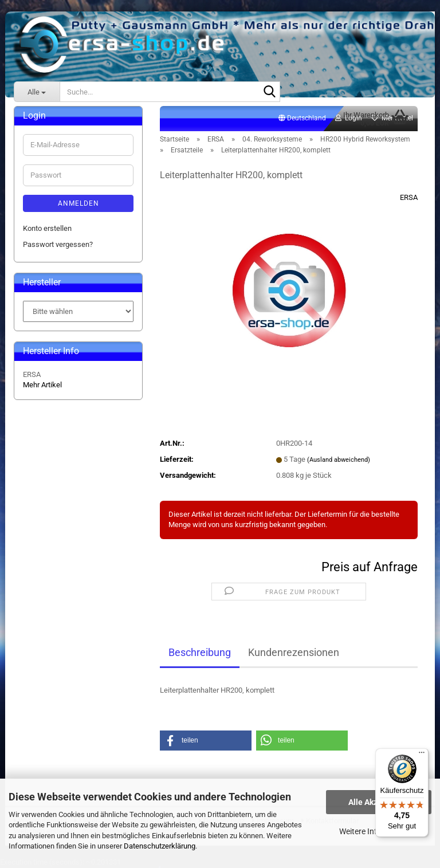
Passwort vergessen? (58, 244)
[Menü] (422, 755)
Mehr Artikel (42, 385)
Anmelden (78, 203)
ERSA (409, 197)
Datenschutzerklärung (160, 846)
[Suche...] (37, 92)
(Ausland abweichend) (339, 460)
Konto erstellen (47, 228)
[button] (302, 119)
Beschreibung (200, 652)
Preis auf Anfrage (370, 567)
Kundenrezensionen (294, 652)
